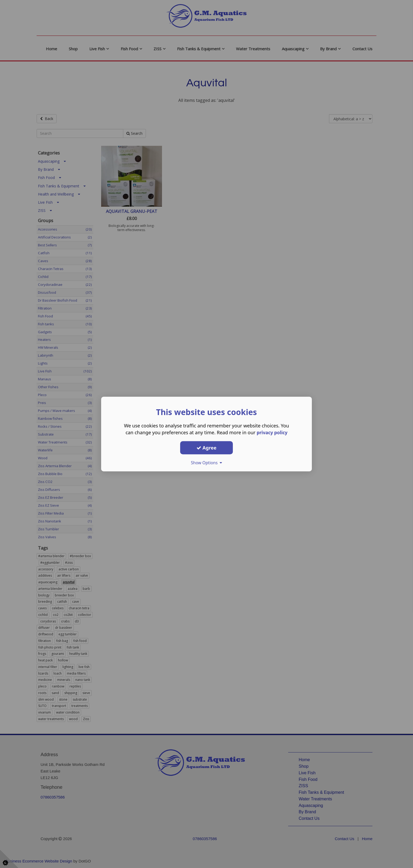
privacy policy (272, 432)
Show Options (206, 463)
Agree (206, 448)
